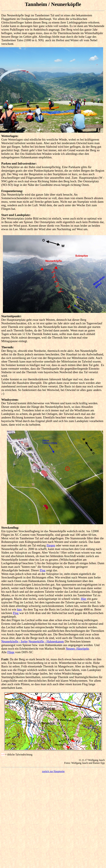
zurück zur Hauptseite (53, 771)
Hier (84, 599)
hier (19, 609)
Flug (43, 570)
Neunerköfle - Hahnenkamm (46, 641)
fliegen (51, 545)
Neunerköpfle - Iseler (14, 641)
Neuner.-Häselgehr (77, 649)
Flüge (11, 652)
